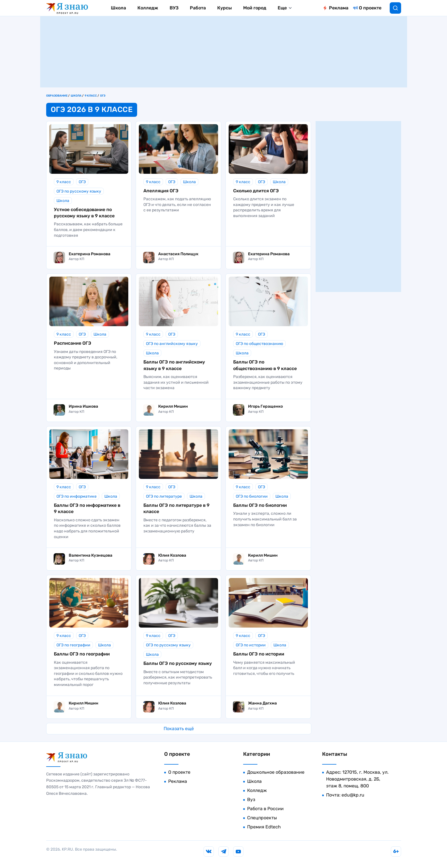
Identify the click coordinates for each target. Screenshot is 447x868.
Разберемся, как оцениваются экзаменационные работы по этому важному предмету (268, 382)
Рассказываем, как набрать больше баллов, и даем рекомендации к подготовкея (88, 230)
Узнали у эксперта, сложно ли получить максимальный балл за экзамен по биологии (265, 519)
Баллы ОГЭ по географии (82, 654)
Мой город (255, 8)
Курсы (224, 8)
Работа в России (265, 809)
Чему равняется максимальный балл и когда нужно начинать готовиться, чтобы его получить (264, 668)
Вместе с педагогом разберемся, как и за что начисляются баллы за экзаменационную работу (177, 526)
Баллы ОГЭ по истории (259, 654)
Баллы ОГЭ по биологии (260, 505)
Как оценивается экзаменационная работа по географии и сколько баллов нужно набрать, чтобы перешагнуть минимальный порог (88, 674)
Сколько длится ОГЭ (256, 191)
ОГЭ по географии (73, 645)
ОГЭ (103, 96)
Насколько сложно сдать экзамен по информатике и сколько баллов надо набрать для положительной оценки (87, 528)
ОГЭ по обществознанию (259, 344)
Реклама (339, 8)
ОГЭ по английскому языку (172, 344)
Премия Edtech (264, 827)
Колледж (148, 8)
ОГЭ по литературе (164, 496)
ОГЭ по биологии (252, 496)
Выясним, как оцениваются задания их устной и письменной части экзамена (176, 382)
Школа (118, 8)
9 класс (91, 96)
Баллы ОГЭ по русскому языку (178, 663)
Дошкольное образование (276, 772)
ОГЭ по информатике (77, 496)
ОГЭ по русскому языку (79, 191)
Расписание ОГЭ (73, 343)
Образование (57, 96)
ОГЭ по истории (251, 645)
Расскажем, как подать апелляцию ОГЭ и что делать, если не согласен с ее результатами (177, 205)
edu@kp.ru (353, 795)
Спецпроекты (262, 818)
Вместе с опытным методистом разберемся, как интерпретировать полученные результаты (178, 677)
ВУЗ (174, 8)
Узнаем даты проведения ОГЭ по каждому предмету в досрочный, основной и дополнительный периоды (86, 360)
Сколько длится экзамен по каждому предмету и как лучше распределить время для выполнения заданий (264, 207)
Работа (198, 8)
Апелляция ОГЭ (161, 191)
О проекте (370, 8)
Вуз (251, 799)
